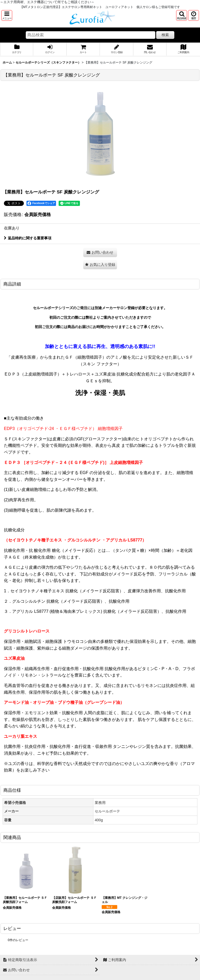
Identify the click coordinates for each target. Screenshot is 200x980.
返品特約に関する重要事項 (28, 238)
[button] (7, 15)
